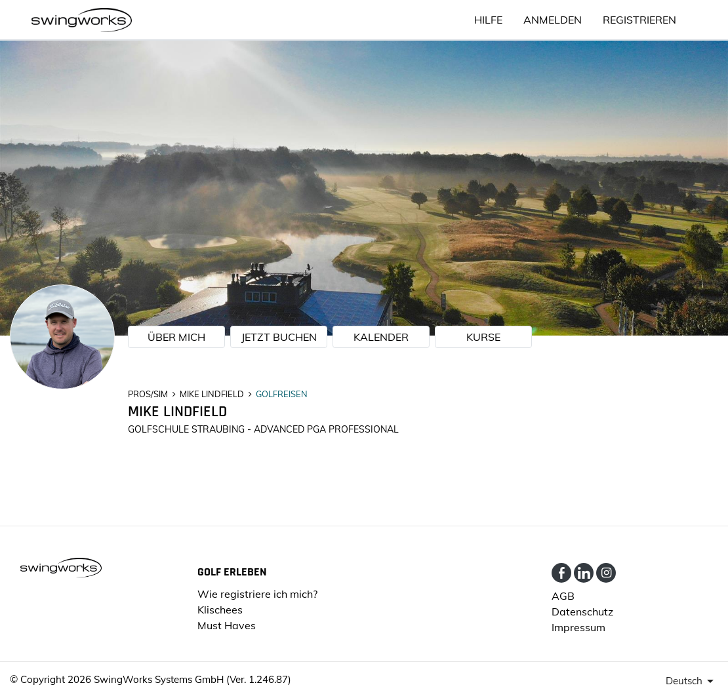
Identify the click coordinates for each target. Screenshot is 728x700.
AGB (563, 596)
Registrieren (639, 20)
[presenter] (692, 681)
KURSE (483, 337)
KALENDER (381, 337)
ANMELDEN (553, 20)
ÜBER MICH (176, 337)
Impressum (578, 627)
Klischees (220, 610)
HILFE (488, 20)
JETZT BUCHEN (279, 337)
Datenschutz (582, 612)
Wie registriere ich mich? (257, 594)
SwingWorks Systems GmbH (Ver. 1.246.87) (192, 679)
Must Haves (227, 625)
